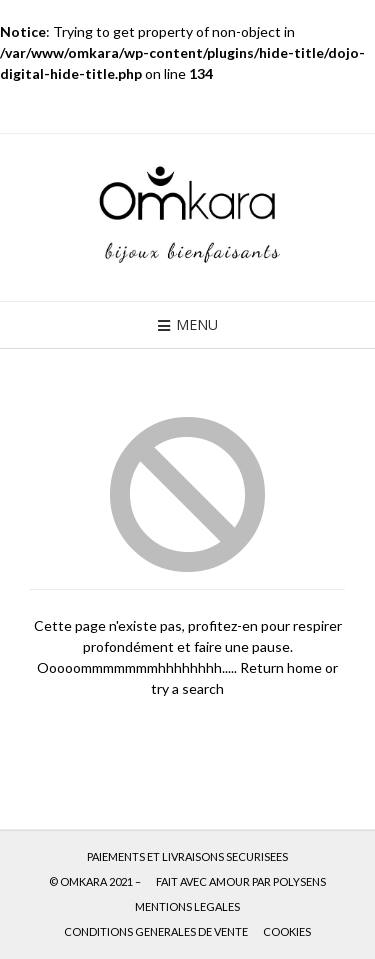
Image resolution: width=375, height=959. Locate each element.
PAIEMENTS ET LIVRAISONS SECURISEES (187, 856)
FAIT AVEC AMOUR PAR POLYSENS (241, 881)
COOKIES (287, 931)
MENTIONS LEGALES (187, 906)
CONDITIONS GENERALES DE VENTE (156, 931)
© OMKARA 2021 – (95, 881)
